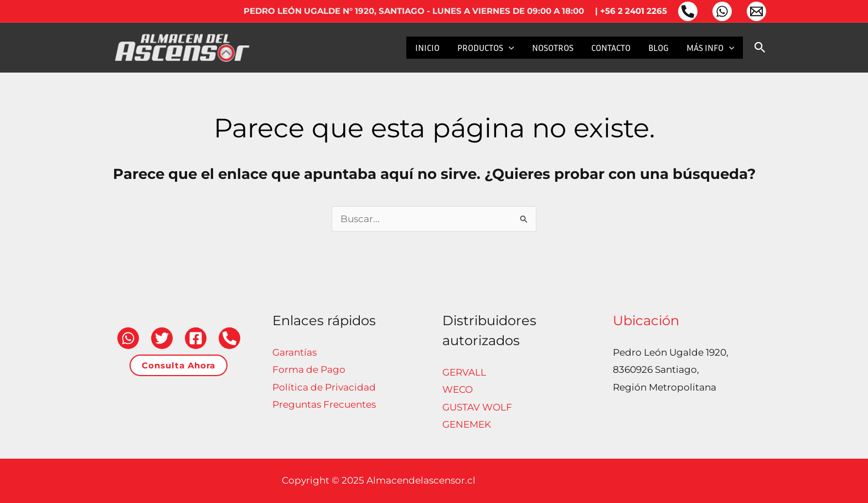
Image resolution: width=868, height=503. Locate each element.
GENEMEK (467, 424)
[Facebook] (196, 338)
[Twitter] (162, 338)
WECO (458, 389)
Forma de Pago (309, 369)
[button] (760, 48)
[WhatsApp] (722, 11)
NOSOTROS (553, 48)
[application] (509, 48)
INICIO (427, 48)
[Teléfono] (688, 11)
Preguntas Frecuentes (324, 404)
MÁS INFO (711, 48)
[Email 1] (756, 11)
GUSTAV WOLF (477, 407)
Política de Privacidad (324, 387)
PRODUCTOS (486, 48)
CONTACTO (611, 48)
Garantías (294, 352)
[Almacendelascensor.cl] (182, 47)
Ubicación (646, 320)
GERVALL (464, 372)
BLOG (658, 48)
